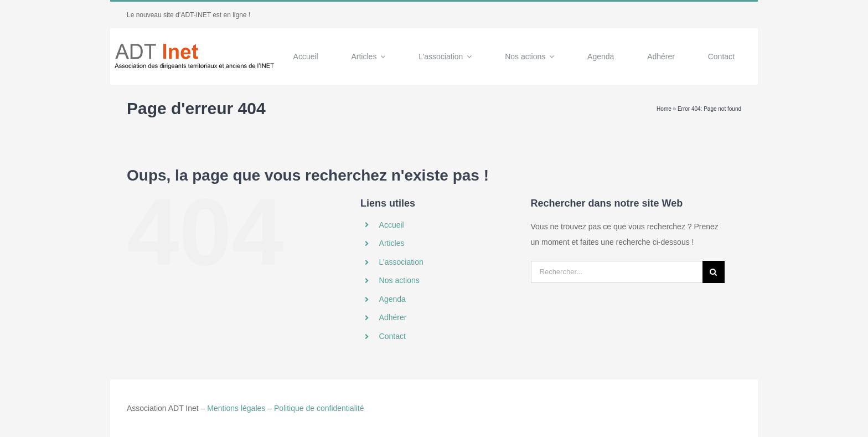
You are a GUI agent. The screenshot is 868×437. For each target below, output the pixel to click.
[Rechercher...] (617, 272)
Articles (392, 243)
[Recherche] (714, 272)
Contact (392, 336)
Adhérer (393, 317)
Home (664, 109)
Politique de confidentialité (319, 408)
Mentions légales (236, 408)
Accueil (392, 225)
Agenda (392, 299)
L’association (401, 262)
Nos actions (399, 280)
